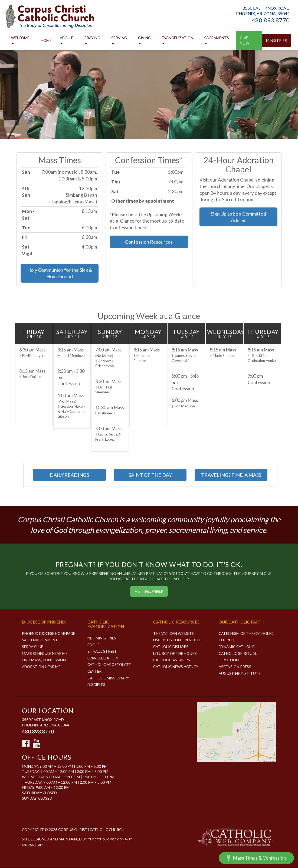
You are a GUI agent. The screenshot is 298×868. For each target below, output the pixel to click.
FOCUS (94, 645)
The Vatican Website (174, 634)
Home (46, 41)
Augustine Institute (240, 674)
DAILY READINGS (69, 475)
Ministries (276, 41)
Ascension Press (235, 667)
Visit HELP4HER (149, 591)
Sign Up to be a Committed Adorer (238, 217)
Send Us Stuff (33, 845)
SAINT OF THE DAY (150, 475)
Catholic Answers (172, 660)
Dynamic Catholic (237, 647)
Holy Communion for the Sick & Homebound (60, 273)
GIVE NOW (245, 41)
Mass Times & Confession (256, 858)
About (66, 40)
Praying (92, 40)
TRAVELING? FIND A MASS (231, 475)
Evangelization (178, 40)
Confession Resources (149, 242)
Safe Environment (40, 640)
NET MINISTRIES (102, 638)
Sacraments (217, 40)
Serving (119, 40)
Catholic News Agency (176, 667)
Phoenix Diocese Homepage (49, 634)
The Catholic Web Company (110, 839)
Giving (144, 40)
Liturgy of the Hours (175, 654)
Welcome (20, 40)
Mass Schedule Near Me (45, 654)
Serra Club (33, 647)
